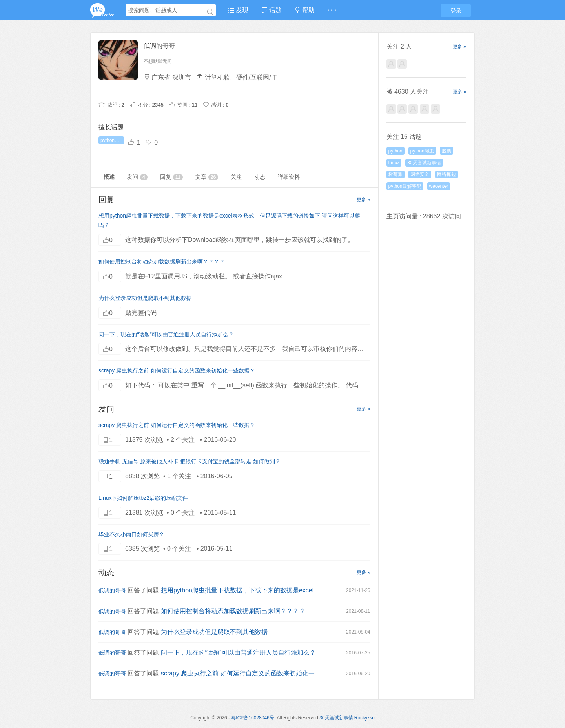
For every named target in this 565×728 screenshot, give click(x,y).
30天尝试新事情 (424, 163)
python (395, 151)
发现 (238, 10)
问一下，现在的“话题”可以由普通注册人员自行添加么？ (166, 334)
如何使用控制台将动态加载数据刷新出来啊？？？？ (162, 261)
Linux (394, 163)
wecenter (439, 186)
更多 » (363, 200)
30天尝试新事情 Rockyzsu (347, 718)
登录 (456, 11)
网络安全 (420, 174)
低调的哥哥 (112, 590)
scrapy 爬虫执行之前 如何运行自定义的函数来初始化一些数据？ (177, 370)
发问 (137, 177)
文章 (207, 177)
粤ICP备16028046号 (252, 718)
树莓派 (395, 174)
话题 (271, 10)
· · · (332, 10)
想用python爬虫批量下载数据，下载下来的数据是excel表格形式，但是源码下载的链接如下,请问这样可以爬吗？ (241, 590)
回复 (171, 177)
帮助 (304, 10)
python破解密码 (112, 140)
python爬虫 (422, 151)
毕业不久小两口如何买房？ (131, 534)
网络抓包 (447, 174)
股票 (447, 151)
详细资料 (289, 177)
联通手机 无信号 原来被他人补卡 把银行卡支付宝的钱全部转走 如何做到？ (190, 461)
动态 (260, 177)
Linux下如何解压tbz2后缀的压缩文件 (143, 498)
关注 (236, 177)
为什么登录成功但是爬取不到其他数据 (145, 298)
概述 (109, 177)
